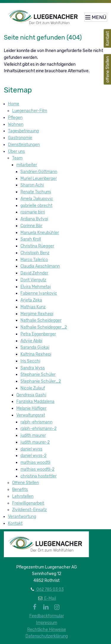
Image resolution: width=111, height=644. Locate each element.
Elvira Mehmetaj (36, 287)
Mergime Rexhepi (37, 314)
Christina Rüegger (37, 246)
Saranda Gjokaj (35, 347)
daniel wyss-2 (33, 456)
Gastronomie (20, 138)
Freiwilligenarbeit (28, 503)
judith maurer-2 (35, 442)
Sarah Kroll (31, 239)
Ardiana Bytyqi (34, 219)
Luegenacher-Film (30, 111)
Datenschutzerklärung (47, 636)
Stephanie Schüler (38, 374)
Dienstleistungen (24, 145)
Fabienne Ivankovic (39, 293)
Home (14, 104)
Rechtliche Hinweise (47, 630)
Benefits (20, 490)
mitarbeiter (27, 165)
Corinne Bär (31, 226)
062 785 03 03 (50, 589)
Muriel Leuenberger (39, 179)
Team (17, 158)
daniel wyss (31, 449)
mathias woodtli (35, 462)
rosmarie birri (33, 212)
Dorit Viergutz (33, 280)
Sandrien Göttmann (39, 172)
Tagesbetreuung (23, 131)
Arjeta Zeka (31, 300)
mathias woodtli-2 (37, 469)
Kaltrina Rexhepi (36, 354)
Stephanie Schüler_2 (41, 381)
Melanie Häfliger (31, 408)
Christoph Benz (35, 253)
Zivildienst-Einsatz (29, 510)
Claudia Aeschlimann (40, 266)
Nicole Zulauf (33, 388)
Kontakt (15, 523)
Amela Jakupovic (37, 199)
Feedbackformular (47, 616)
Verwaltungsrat (31, 415)
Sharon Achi (32, 185)
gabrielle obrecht (36, 206)
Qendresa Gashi (31, 395)
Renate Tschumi (36, 192)
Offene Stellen (25, 483)
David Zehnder (34, 273)
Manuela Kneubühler (40, 233)
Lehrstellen (23, 496)
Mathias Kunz (33, 307)
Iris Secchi (30, 361)
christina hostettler (38, 476)
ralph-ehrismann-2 (38, 429)
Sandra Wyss (33, 368)
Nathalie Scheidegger (41, 320)
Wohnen (16, 124)
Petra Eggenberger (38, 334)
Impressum (47, 623)
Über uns (16, 151)
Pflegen (15, 118)
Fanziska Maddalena (35, 402)
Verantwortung (22, 517)
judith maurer (33, 435)
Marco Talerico (34, 260)
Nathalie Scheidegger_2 (44, 327)
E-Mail (50, 598)
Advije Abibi (31, 341)
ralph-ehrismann (36, 422)
